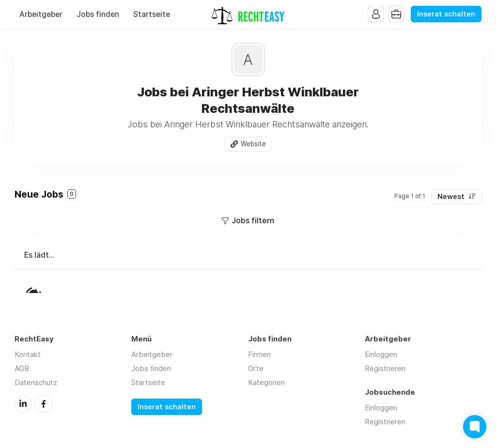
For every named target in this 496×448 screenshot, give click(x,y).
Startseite (152, 14)
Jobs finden (98, 14)
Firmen (259, 354)
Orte (256, 368)
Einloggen (381, 354)
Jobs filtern (253, 220)
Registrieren (385, 368)
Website (253, 144)
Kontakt (28, 354)
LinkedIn (23, 404)
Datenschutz (36, 382)
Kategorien (266, 382)
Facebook (44, 404)
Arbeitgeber (41, 14)
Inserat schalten (446, 14)
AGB (22, 368)
